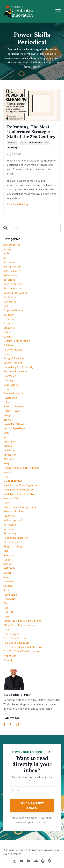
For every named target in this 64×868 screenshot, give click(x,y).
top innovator (12, 634)
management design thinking (21, 468)
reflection (10, 524)
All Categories (12, 245)
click (6, 306)
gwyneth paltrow (14, 424)
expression (10, 376)
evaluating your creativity (18, 367)
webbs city (10, 656)
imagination (11, 441)
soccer (7, 573)
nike (47, 143)
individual (9, 450)
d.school (9, 345)
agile (6, 253)
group (7, 415)
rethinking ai (11, 542)
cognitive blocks (13, 310)
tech (6, 603)
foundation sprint (14, 393)
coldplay (9, 315)
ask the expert (12, 271)
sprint (7, 590)
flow (6, 389)
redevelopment (13, 520)
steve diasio (10, 595)
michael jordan (36, 143)
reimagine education (16, 538)
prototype (10, 516)
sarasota (9, 555)
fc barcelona (11, 385)
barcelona (9, 280)
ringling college (13, 546)
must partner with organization (22, 485)
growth (8, 420)
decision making (13, 349)
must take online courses (18, 489)
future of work (12, 411)
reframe (9, 529)
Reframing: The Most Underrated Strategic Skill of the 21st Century (31, 132)
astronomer (11, 275)
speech (8, 586)
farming (8, 380)
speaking (9, 581)
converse (9, 323)
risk (6, 551)
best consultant (13, 284)
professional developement (20, 507)
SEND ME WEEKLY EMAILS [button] (32, 806)
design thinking (13, 363)
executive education (15, 371)
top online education (16, 643)
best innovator (12, 288)
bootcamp (10, 297)
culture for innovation (17, 341)
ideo (6, 437)
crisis (7, 332)
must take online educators (20, 494)
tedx (6, 616)
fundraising (10, 398)
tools (7, 629)
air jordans (13, 143)
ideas (6, 433)
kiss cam (9, 459)
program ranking (14, 511)
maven (7, 472)
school (7, 560)
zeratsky (9, 660)
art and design (12, 266)
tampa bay (10, 599)
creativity (9, 328)
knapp (7, 463)
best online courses (15, 293)
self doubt (10, 568)
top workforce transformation (22, 651)
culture (8, 337)
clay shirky (10, 301)
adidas (7, 249)
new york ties (11, 498)
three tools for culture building (22, 621)
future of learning (14, 406)
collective (9, 319)
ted (6, 608)
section (8, 564)
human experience (14, 428)
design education (14, 358)
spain (7, 577)
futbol (7, 402)
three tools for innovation (19, 625)
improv (23, 143)
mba (6, 476)
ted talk (8, 612)
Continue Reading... (18, 204)
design (7, 354)
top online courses (15, 638)
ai (5, 258)
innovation (10, 455)
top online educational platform (23, 647)
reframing (13, 148)
